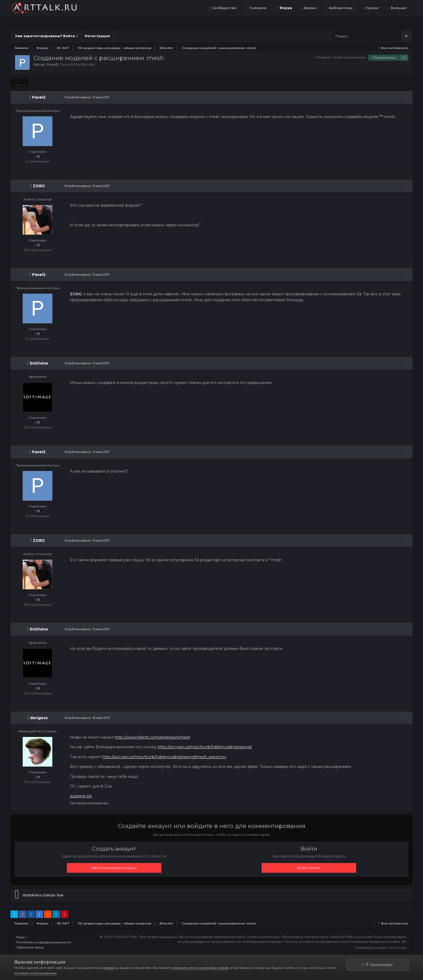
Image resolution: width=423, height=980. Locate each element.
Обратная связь (30, 947)
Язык (21, 937)
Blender (88, 64)
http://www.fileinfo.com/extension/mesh (152, 737)
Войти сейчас (309, 868)
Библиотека (341, 8)
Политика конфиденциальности (44, 942)
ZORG (39, 186)
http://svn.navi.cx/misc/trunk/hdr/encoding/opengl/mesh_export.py (164, 757)
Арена (310, 8)
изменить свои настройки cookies (200, 968)
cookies (109, 968)
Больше (399, 8)
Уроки (372, 8)
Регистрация (97, 36)
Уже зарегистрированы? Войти (47, 36)
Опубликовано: (87, 97)
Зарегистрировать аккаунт (114, 868)
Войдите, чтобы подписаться (341, 57)
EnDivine (39, 363)
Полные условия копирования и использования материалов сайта (342, 942)
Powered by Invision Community (381, 948)
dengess (39, 718)
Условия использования (35, 973)
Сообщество (225, 8)
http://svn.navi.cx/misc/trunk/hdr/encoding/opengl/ (205, 747)
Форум (285, 8)
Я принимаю (377, 965)
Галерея (258, 8)
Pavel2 (52, 64)
